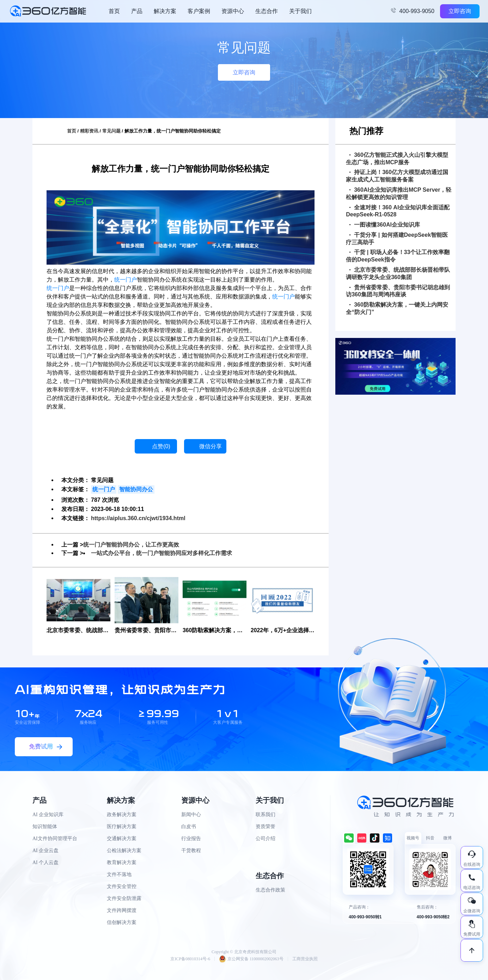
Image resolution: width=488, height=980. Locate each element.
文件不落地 (119, 874)
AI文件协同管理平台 (55, 839)
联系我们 (266, 815)
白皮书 (189, 827)
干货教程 (191, 850)
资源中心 (233, 11)
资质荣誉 (266, 827)
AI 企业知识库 (48, 815)
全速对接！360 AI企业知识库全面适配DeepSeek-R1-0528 (398, 211)
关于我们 (300, 11)
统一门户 (126, 280)
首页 (114, 11)
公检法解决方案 (124, 850)
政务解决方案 (122, 815)
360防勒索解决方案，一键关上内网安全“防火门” (397, 308)
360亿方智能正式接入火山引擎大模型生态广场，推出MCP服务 (397, 159)
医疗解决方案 (122, 827)
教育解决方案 (122, 862)
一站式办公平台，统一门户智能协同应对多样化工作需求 (161, 553)
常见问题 (111, 131)
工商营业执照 (305, 959)
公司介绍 (266, 839)
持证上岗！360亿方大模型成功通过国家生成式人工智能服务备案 (397, 176)
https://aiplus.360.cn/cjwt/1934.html (138, 518)
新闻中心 (191, 815)
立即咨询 (460, 11)
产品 (137, 11)
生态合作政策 (270, 890)
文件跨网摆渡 (122, 910)
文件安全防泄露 (124, 898)
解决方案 (165, 11)
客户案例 (199, 11)
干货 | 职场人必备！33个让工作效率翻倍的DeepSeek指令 (398, 256)
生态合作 (267, 11)
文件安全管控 (122, 886)
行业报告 (191, 839)
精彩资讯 (89, 131)
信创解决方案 (122, 922)
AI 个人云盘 (45, 862)
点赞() (161, 446)
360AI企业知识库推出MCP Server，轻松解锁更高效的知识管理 (399, 193)
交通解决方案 (122, 839)
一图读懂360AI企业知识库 (385, 225)
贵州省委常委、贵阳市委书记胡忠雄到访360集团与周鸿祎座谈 (398, 291)
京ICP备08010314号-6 (190, 959)
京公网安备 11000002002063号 (251, 959)
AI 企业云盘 (45, 850)
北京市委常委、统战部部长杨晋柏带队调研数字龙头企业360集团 (398, 273)
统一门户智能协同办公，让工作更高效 (131, 545)
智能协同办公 (136, 489)
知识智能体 (45, 827)
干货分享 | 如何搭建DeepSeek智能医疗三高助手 (397, 239)
